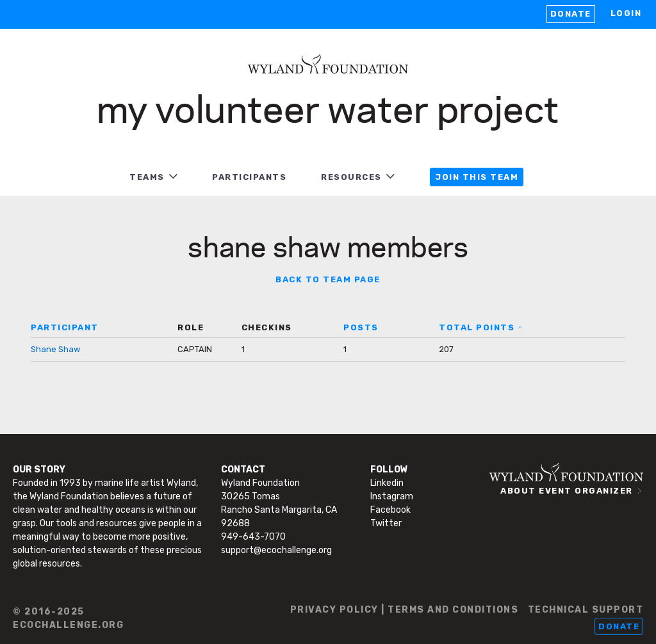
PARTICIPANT (65, 327)
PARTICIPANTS (249, 177)
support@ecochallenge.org (276, 550)
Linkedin (387, 483)
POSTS (361, 327)
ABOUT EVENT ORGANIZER (567, 491)
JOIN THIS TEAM (477, 177)
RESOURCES (351, 177)
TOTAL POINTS (477, 327)
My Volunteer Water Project (328, 107)
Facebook (390, 510)
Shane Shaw (55, 349)
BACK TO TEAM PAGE (328, 279)
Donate (571, 14)
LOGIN (626, 13)
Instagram (392, 496)
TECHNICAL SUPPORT (586, 610)
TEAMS (147, 177)
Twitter (386, 523)
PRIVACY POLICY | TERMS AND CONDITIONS (405, 610)
